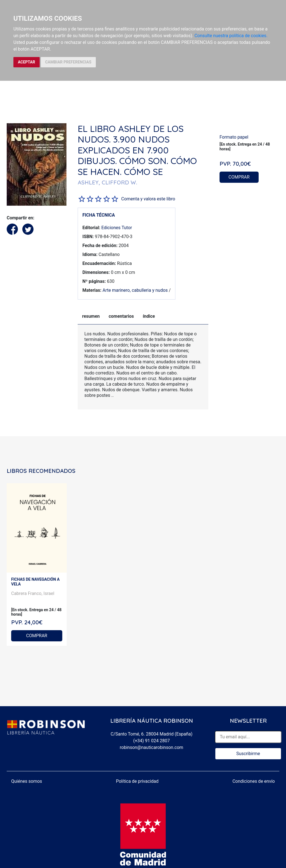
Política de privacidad (137, 781)
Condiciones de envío (254, 781)
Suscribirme (248, 754)
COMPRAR (239, 177)
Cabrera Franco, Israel (33, 593)
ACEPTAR (27, 62)
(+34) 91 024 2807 (152, 741)
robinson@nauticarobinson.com (152, 747)
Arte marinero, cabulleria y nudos (135, 290)
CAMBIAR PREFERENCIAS (68, 62)
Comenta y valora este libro (148, 199)
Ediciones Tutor (117, 228)
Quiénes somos (27, 781)
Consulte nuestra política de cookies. (231, 36)
